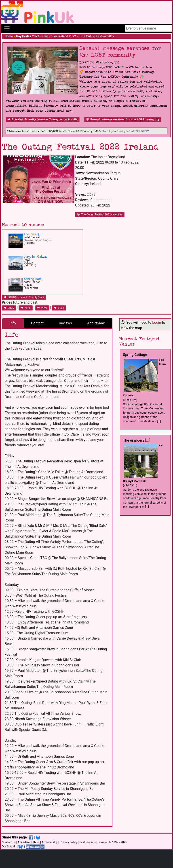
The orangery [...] (137, 440)
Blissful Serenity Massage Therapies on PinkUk (43, 120)
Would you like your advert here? (126, 131)
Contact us (9, 842)
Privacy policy (68, 842)
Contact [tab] (37, 323)
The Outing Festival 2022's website (100, 215)
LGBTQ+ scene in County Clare (24, 297)
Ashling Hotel (33, 279)
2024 (42, 308)
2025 (26, 308)
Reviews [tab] (65, 323)
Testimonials (88, 842)
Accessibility (50, 842)
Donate (102, 842)
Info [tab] (13, 323)
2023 (59, 308)
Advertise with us (29, 842)
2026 (9, 308)
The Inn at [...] (33, 234)
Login (157, 322)
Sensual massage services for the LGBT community (123, 120)
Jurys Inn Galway (36, 257)
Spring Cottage (135, 355)
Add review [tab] (96, 323)
